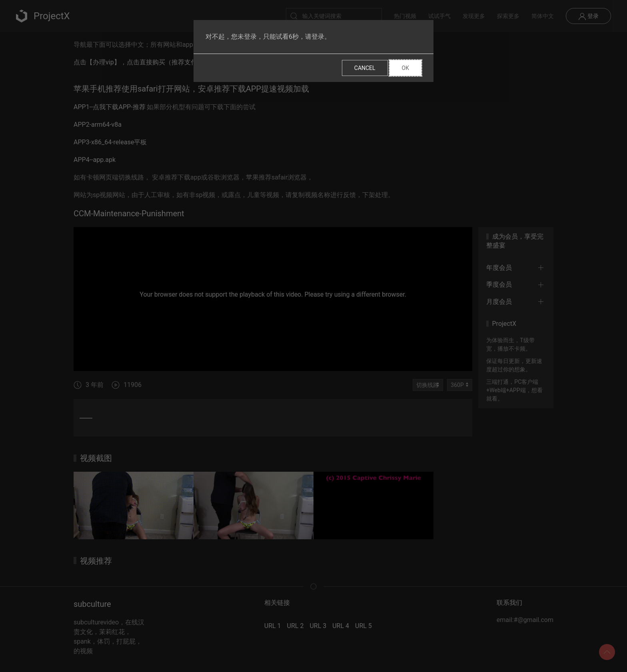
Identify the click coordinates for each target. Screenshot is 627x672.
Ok (405, 68)
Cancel (365, 68)
